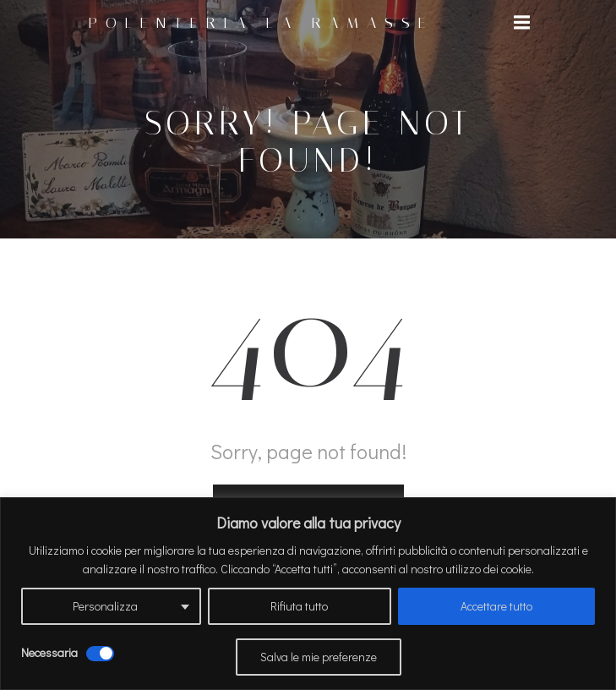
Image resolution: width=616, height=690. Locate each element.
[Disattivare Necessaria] (100, 654)
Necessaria (49, 652)
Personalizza (105, 606)
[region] (308, 594)
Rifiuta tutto (299, 606)
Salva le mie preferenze (319, 657)
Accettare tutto (496, 606)
